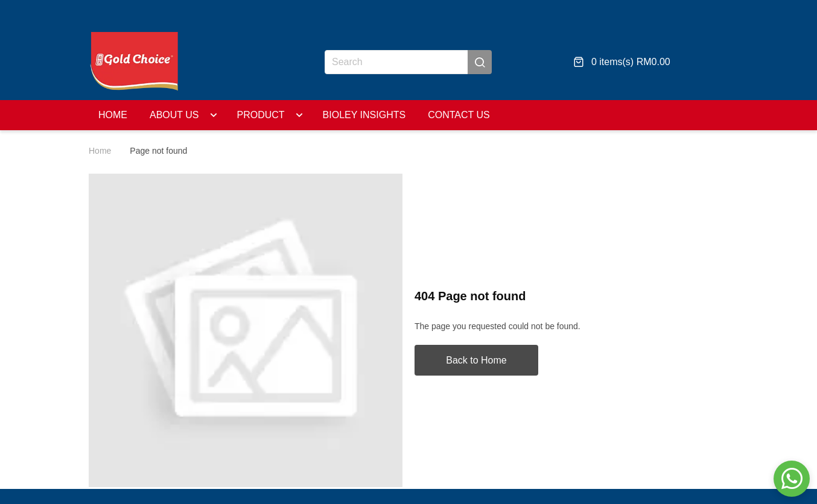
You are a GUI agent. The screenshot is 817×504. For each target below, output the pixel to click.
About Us (174, 115)
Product (245, 115)
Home (113, 115)
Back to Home (476, 360)
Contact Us (428, 115)
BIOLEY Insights (333, 115)
